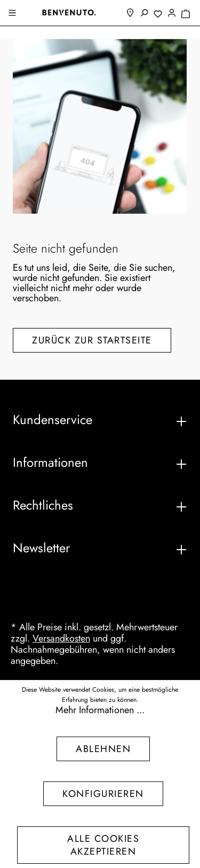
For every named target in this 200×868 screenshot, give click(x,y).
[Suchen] (144, 14)
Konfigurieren (103, 794)
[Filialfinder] (130, 14)
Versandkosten (61, 638)
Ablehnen (103, 749)
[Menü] (13, 14)
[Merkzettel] (158, 14)
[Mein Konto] (172, 14)
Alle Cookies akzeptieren (103, 845)
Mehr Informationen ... (100, 710)
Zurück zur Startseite (92, 340)
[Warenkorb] (186, 14)
